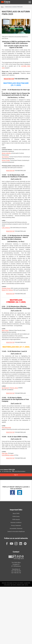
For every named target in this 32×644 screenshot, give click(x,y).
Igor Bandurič (5, 388)
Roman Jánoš (14, 388)
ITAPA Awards (16, 520)
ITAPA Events (16, 517)
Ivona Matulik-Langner (8, 455)
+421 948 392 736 (16, 573)
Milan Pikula (5, 330)
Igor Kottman (5, 157)
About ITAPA (16, 514)
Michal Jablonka (6, 153)
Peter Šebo (5, 453)
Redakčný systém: (21, 585)
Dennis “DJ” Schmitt (7, 290)
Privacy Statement (16, 526)
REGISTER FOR (9, 79)
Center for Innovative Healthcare (16, 532)
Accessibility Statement (16, 529)
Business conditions (16, 523)
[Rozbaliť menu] (30, 2)
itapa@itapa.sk (16, 569)
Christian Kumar (6, 288)
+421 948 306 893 (16, 571)
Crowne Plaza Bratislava (20, 471)
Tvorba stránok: (7, 585)
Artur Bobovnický (6, 428)
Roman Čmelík (6, 160)
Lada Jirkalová (6, 228)
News (2, 7)
